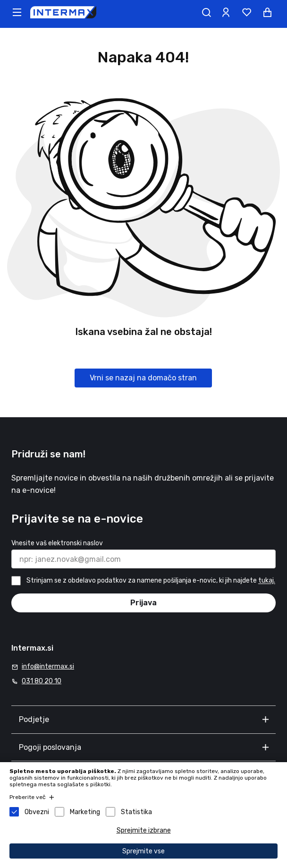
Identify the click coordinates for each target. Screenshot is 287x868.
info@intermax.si (48, 666)
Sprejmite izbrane (144, 830)
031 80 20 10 (42, 681)
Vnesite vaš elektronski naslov (57, 543)
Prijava (143, 603)
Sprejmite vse (143, 851)
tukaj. (267, 581)
